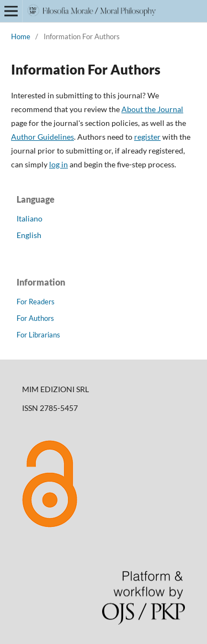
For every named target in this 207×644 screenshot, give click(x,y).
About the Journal (152, 109)
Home (21, 36)
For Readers (36, 302)
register (147, 137)
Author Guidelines (43, 137)
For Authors (35, 318)
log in (59, 164)
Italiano (30, 218)
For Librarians (38, 335)
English (29, 235)
